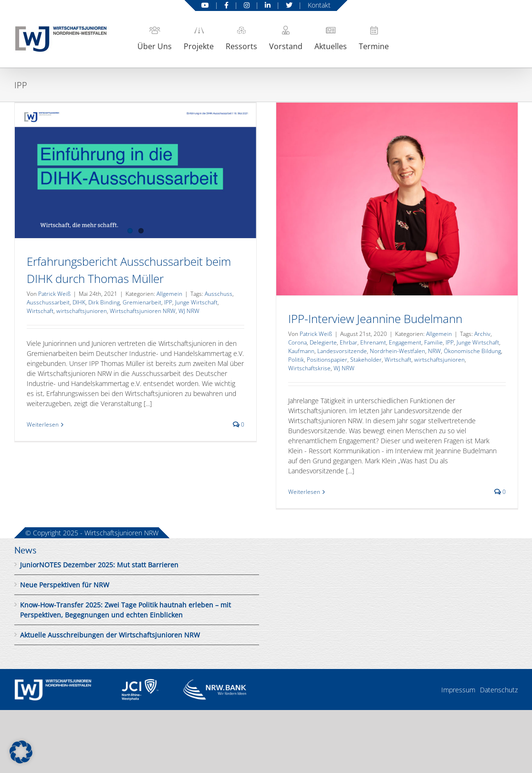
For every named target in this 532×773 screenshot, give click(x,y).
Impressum (458, 690)
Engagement (405, 342)
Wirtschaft (40, 311)
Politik (296, 360)
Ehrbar (349, 342)
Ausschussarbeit (48, 302)
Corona (297, 342)
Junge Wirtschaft (196, 302)
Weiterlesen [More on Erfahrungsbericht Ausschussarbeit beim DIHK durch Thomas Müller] (43, 424)
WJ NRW (189, 311)
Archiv (482, 334)
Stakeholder (366, 360)
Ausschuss (219, 294)
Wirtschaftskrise (309, 368)
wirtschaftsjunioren (82, 311)
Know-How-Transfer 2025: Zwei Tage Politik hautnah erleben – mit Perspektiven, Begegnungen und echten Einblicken (125, 610)
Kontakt (319, 5)
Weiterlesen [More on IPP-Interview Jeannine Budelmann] (304, 492)
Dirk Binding (104, 302)
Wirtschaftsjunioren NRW (143, 311)
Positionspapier (327, 360)
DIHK (79, 302)
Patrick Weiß (54, 294)
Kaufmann (301, 351)
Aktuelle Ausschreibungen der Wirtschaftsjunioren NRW (110, 635)
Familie (433, 342)
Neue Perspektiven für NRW (65, 585)
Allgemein (169, 294)
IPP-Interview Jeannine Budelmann (375, 319)
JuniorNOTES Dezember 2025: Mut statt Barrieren (99, 565)
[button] (21, 752)
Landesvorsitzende (342, 351)
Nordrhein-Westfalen (397, 351)
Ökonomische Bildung (472, 351)
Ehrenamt (373, 342)
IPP (168, 302)
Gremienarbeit (142, 302)
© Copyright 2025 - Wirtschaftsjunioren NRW (92, 533)
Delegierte (323, 342)
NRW (434, 351)
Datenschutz (499, 690)
